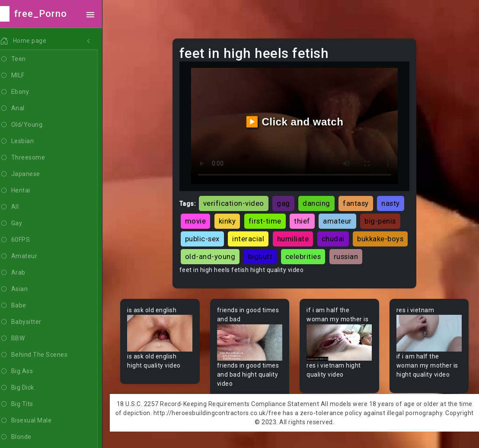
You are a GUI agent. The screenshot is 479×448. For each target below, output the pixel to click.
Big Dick (28, 388)
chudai (335, 238)
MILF (23, 76)
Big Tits (27, 404)
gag (286, 202)
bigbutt (322, 256)
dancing (319, 202)
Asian (24, 289)
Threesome (33, 158)
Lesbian (27, 141)
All (20, 207)
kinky (230, 220)
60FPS (26, 240)
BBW (23, 339)
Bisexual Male (36, 421)
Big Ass (27, 371)
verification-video (236, 202)
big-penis (383, 220)
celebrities (365, 256)
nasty (393, 202)
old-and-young (272, 256)
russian (200, 273)
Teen (24, 59)
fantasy (358, 202)
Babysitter (31, 322)
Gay (22, 224)
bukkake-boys (210, 256)
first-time (267, 220)
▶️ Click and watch (296, 121)
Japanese (31, 174)
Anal (23, 109)
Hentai (26, 191)
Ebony (25, 92)
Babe (24, 306)
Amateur (29, 256)
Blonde (26, 437)
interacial (251, 238)
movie (198, 220)
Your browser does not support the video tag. (162, 350)
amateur (340, 220)
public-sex (204, 238)
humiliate (295, 238)
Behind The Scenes (44, 355)
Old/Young (32, 125)
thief (305, 220)
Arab (23, 273)
